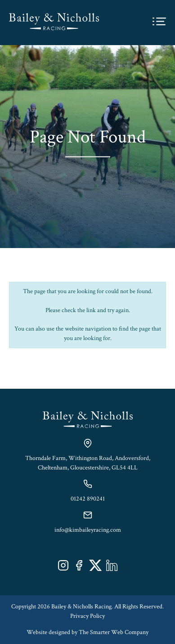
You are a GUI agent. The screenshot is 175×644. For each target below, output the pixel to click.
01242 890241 (88, 499)
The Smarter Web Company (114, 632)
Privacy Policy (87, 616)
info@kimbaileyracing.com (88, 530)
